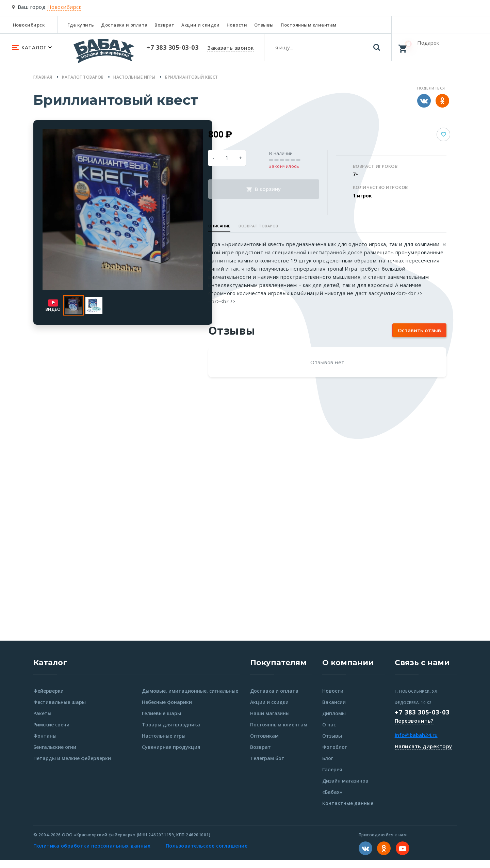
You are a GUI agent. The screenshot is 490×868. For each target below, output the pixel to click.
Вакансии (334, 710)
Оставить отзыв (419, 338)
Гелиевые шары (161, 721)
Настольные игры (164, 744)
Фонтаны (45, 744)
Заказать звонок (231, 48)
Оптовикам (264, 744)
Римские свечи (51, 733)
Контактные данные (348, 811)
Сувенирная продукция (171, 755)
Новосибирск (29, 25)
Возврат (165, 25)
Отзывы (264, 25)
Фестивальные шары (60, 710)
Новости (237, 25)
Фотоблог (334, 755)
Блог (328, 766)
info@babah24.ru (416, 743)
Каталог (50, 671)
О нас (329, 733)
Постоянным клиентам (309, 25)
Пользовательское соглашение (207, 854)
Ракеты (42, 721)
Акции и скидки (200, 25)
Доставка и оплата (124, 25)
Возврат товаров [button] (288, 226)
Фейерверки (48, 699)
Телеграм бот (267, 766)
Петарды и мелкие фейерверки (72, 766)
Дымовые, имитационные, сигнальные (190, 699)
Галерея (332, 778)
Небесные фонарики (167, 710)
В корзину (286, 189)
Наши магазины (270, 721)
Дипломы (334, 721)
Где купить (81, 25)
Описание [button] (249, 226)
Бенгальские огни (55, 755)
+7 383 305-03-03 (422, 720)
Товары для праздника (171, 733)
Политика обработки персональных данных (92, 854)
